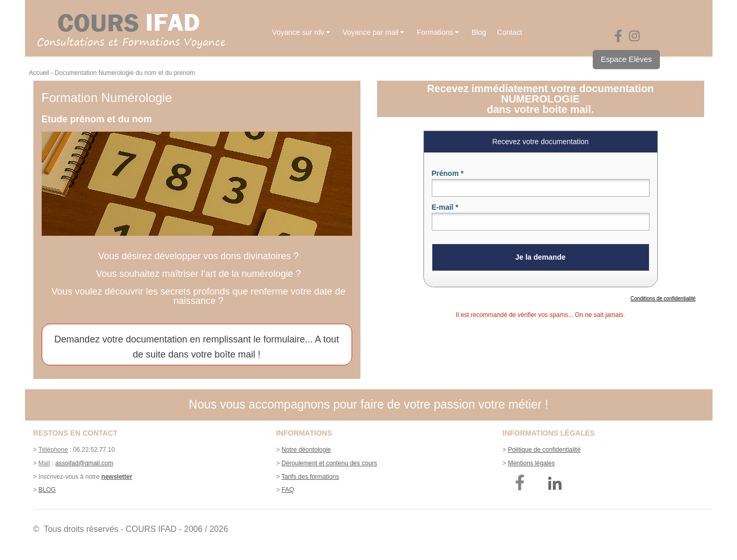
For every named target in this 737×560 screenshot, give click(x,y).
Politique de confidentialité (544, 450)
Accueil (39, 73)
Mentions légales (531, 463)
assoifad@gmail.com (84, 463)
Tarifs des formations (310, 477)
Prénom (448, 173)
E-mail (445, 207)
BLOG (47, 490)
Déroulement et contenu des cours (329, 463)
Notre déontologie (307, 450)
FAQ (288, 490)
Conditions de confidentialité (663, 298)
